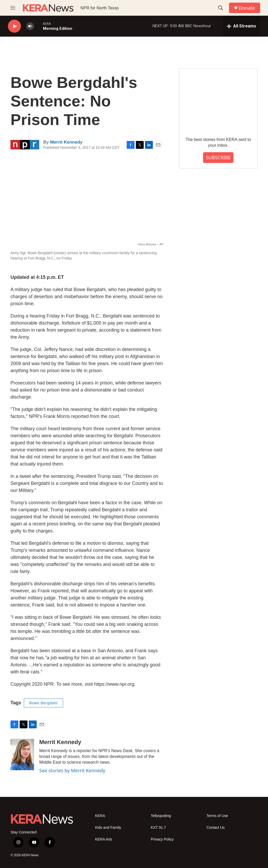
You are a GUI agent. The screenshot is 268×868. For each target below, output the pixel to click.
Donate (247, 8)
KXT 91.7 (158, 828)
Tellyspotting (161, 816)
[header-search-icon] (221, 8)
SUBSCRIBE (218, 157)
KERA (100, 816)
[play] (14, 26)
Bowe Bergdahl (43, 703)
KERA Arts (104, 839)
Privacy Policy (162, 839)
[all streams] (241, 26)
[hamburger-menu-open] (13, 8)
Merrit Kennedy (66, 142)
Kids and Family (108, 828)
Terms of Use (217, 816)
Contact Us (216, 828)
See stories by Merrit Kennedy (72, 770)
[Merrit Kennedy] (22, 754)
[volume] (30, 26)
